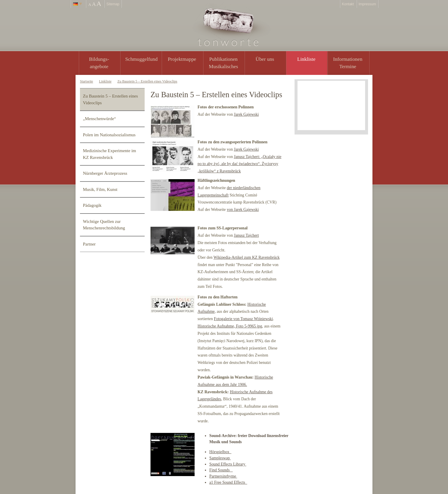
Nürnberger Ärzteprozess (105, 173)
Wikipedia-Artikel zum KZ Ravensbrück (246, 257)
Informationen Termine (348, 63)
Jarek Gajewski (246, 114)
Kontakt (348, 4)
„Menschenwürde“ (99, 119)
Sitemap (113, 4)
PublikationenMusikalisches (223, 63)
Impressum (367, 4)
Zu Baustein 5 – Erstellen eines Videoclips (147, 81)
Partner (89, 244)
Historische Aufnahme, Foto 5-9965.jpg (230, 326)
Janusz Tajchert (246, 235)
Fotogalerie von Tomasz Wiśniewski (244, 319)
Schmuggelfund (141, 59)
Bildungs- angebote (99, 63)
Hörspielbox (220, 452)
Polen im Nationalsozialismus (109, 135)
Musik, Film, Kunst (100, 189)
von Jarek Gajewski (243, 210)
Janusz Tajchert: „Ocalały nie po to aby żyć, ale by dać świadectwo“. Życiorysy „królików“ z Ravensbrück (239, 164)
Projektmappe (182, 59)
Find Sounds (221, 470)
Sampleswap (220, 458)
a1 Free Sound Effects (228, 482)
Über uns (265, 59)
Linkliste (306, 59)
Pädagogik (92, 205)
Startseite (87, 81)
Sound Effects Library (228, 464)
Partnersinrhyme (223, 476)
